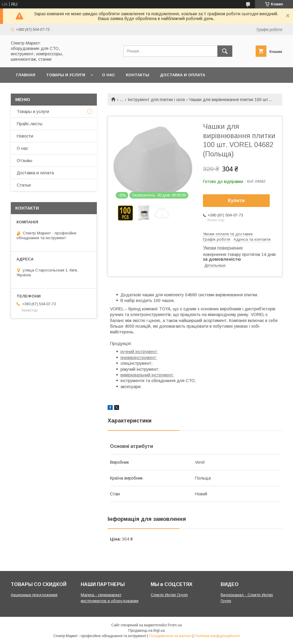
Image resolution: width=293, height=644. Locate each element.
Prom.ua (175, 625)
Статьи (24, 185)
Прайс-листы (30, 124)
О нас (109, 75)
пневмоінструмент (138, 358)
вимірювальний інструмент (147, 375)
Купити (236, 200)
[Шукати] (225, 51)
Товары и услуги (66, 75)
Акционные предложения (34, 595)
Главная (26, 75)
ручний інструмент (139, 352)
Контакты (138, 75)
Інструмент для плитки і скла (156, 100)
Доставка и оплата (183, 75)
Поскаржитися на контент (170, 636)
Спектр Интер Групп (169, 595)
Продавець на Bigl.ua (146, 631)
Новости (25, 136)
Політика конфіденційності (217, 636)
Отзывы (25, 161)
